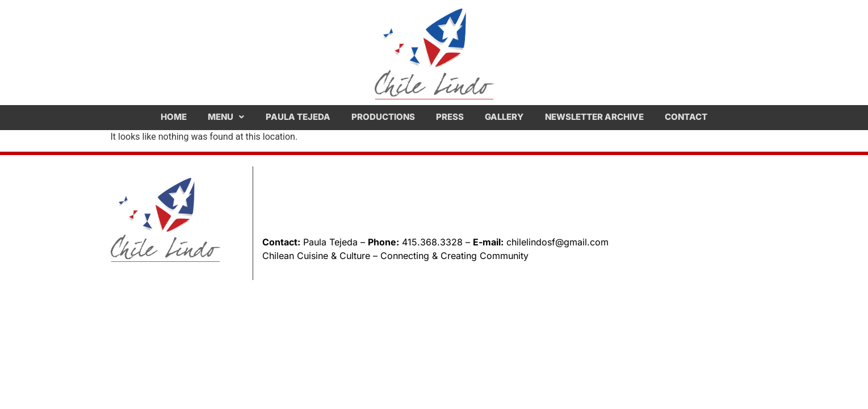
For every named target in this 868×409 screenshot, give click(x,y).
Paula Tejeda (298, 117)
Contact (686, 117)
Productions (383, 117)
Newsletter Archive (594, 117)
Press (450, 117)
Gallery (504, 117)
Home (174, 117)
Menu (226, 117)
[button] (226, 117)
